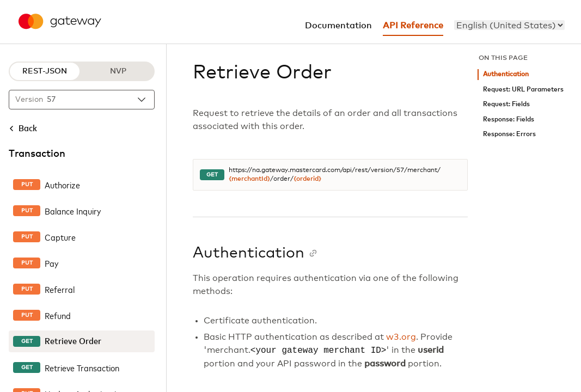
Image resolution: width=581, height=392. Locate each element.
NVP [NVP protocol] (118, 71)
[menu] (509, 25)
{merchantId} (249, 179)
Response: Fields (509, 120)
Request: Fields (506, 104)
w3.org (401, 337)
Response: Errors (509, 134)
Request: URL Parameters (523, 90)
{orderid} (307, 179)
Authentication (506, 74)
